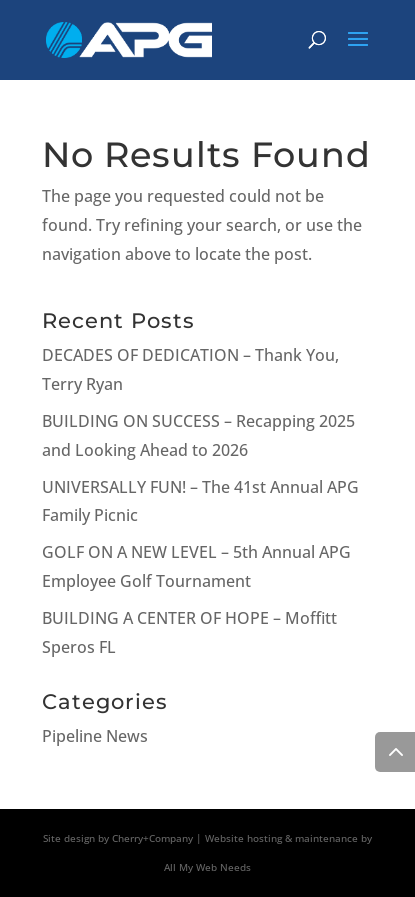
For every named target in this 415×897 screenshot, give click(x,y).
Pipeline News (95, 736)
